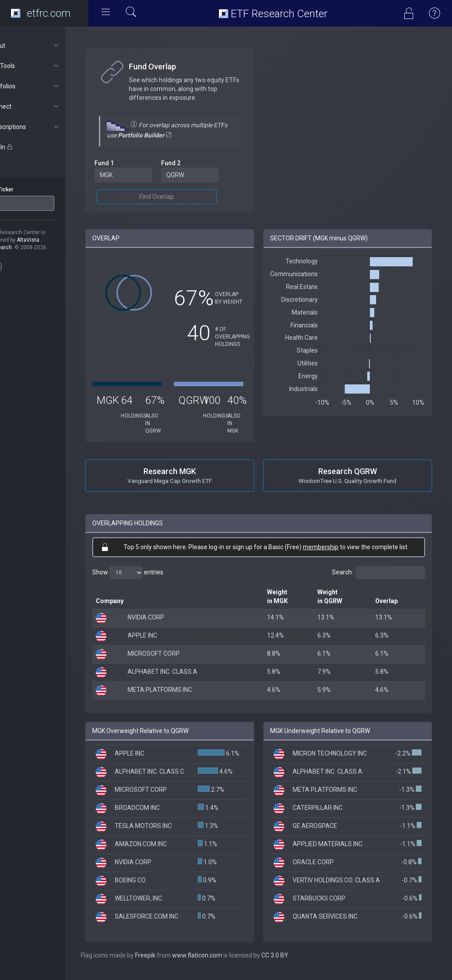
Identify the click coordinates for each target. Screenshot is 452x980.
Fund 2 (189, 163)
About (47, 46)
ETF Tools (47, 66)
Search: (379, 573)
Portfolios (47, 86)
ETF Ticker (24, 190)
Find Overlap (175, 197)
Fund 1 (127, 163)
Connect (47, 106)
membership (332, 547)
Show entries (151, 573)
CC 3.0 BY (298, 962)
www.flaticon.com (220, 962)
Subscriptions (47, 127)
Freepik (168, 962)
